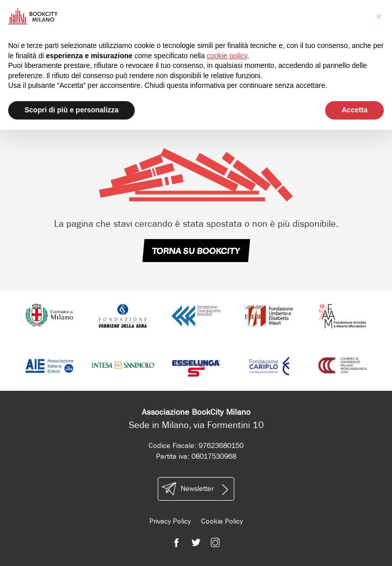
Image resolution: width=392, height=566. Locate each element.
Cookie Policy (222, 521)
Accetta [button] (354, 110)
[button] (379, 16)
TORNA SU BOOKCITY (196, 251)
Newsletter (196, 489)
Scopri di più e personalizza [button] (71, 110)
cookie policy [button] (227, 56)
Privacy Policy (170, 521)
